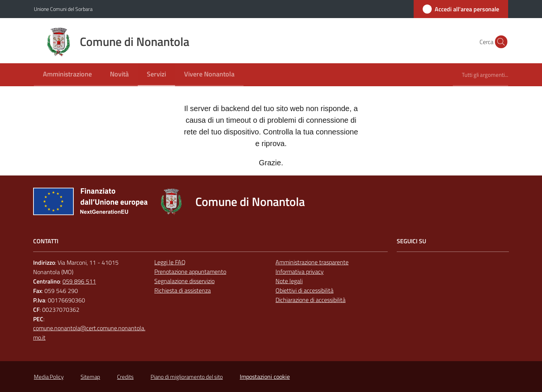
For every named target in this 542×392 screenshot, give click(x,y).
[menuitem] (67, 75)
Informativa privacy (300, 272)
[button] (499, 42)
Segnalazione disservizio (184, 281)
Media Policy (49, 377)
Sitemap (90, 377)
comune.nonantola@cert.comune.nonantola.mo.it (89, 333)
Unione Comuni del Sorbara (63, 9)
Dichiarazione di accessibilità (311, 300)
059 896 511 (79, 281)
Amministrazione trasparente (312, 262)
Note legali (289, 281)
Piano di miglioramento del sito (187, 377)
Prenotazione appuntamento (190, 272)
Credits (125, 377)
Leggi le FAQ (170, 262)
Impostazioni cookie (265, 377)
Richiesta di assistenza (183, 290)
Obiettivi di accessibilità (304, 290)
